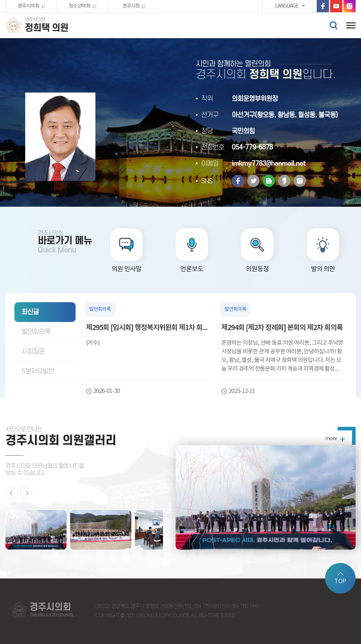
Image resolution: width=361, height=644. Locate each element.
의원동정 (257, 269)
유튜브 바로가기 (336, 6)
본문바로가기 (0, 0)
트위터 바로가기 (253, 181)
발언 (36, 332)
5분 (38, 372)
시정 (33, 352)
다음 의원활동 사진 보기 (26, 493)
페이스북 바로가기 (323, 6)
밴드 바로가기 (269, 181)
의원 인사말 (127, 269)
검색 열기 (333, 25)
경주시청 (131, 6)
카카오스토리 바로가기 (284, 181)
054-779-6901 (207, 606)
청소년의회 (80, 6)
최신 (30, 312)
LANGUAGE (287, 6)
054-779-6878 (252, 147)
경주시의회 (28, 6)
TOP (340, 581)
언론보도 (192, 269)
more (331, 439)
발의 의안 (323, 269)
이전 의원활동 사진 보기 (12, 493)
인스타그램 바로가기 (349, 6)
